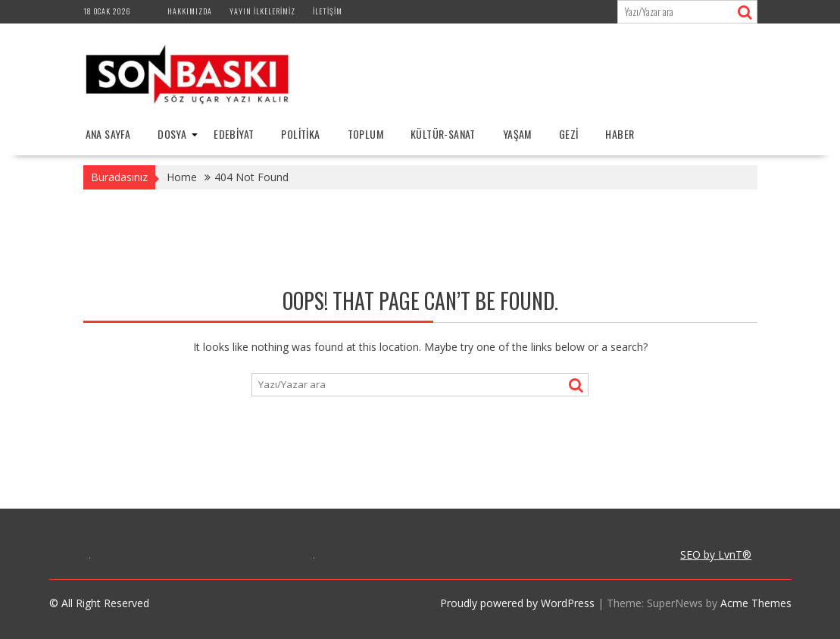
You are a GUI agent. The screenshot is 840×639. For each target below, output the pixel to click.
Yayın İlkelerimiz (262, 11)
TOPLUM (365, 134)
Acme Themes (756, 603)
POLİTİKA (300, 134)
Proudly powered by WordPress (517, 603)
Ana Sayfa (108, 134)
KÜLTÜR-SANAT (443, 134)
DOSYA (172, 134)
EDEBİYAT (234, 134)
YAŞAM (517, 134)
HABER (620, 134)
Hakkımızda (190, 11)
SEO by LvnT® (716, 554)
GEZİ (569, 134)
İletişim (328, 11)
